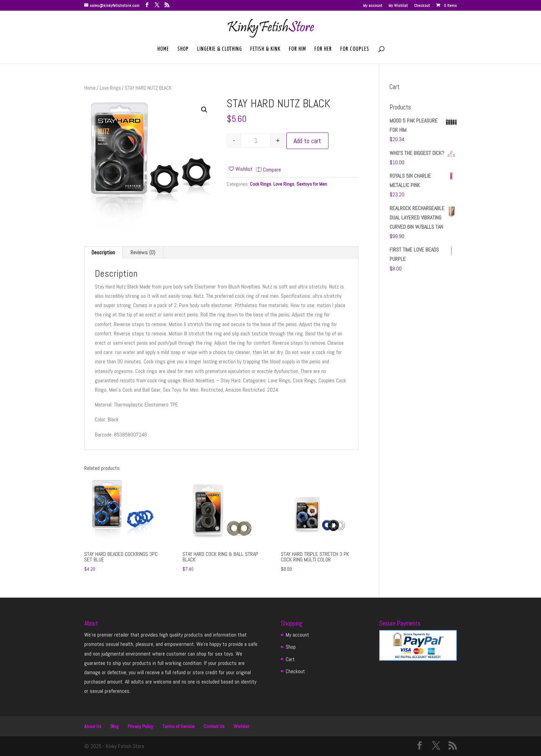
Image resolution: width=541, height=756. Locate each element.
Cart (290, 659)
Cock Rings (260, 184)
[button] (204, 110)
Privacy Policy (140, 726)
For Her (323, 49)
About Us (93, 726)
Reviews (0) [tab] (143, 252)
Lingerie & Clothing (219, 49)
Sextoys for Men (312, 184)
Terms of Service (178, 726)
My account (373, 6)
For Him (297, 49)
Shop (183, 49)
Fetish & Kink (265, 49)
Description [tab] (103, 252)
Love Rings (110, 88)
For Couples (355, 49)
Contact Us (214, 726)
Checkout (422, 6)
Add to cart (307, 141)
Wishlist (241, 726)
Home (163, 49)
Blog (115, 726)
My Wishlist (398, 6)
